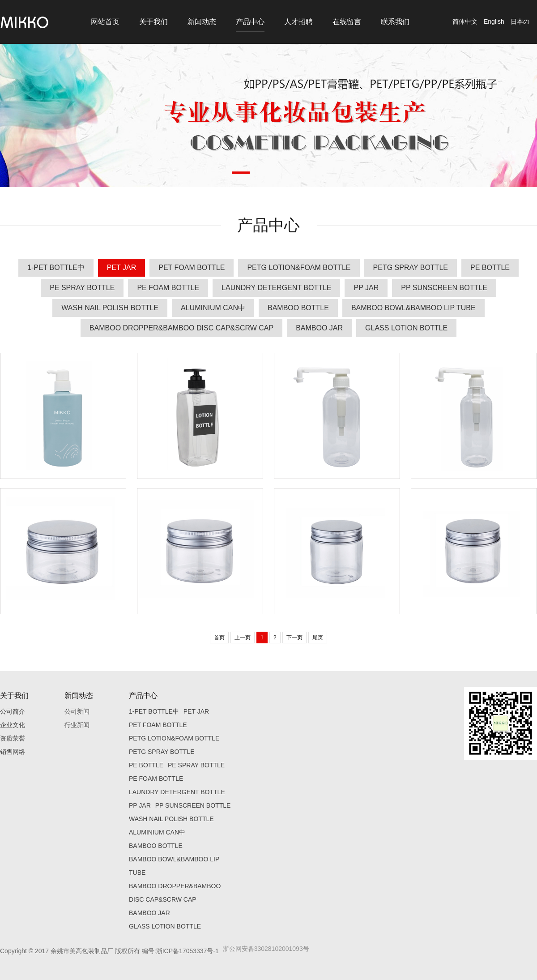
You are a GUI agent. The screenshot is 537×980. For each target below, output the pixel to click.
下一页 (294, 638)
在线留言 (347, 22)
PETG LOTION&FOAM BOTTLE (299, 267)
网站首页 (105, 22)
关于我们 (153, 22)
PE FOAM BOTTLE (168, 288)
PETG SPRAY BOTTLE (411, 267)
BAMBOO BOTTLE (298, 308)
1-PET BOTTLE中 (56, 267)
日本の (520, 21)
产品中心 (250, 22)
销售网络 (13, 752)
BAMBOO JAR (319, 328)
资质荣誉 (13, 738)
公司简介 (13, 711)
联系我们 (395, 22)
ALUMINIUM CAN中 (213, 308)
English (494, 21)
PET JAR (122, 267)
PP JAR (366, 288)
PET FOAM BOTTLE (192, 267)
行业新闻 (77, 725)
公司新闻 (77, 711)
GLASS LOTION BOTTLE (406, 328)
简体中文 (465, 21)
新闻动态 (202, 22)
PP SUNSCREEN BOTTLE (444, 288)
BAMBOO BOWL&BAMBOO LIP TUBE (413, 308)
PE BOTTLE (490, 267)
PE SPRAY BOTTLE (82, 288)
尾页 (318, 638)
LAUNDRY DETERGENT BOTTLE (276, 288)
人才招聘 (298, 22)
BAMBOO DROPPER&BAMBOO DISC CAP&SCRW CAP (181, 328)
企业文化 (13, 725)
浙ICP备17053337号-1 (188, 951)
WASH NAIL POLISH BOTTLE (110, 308)
